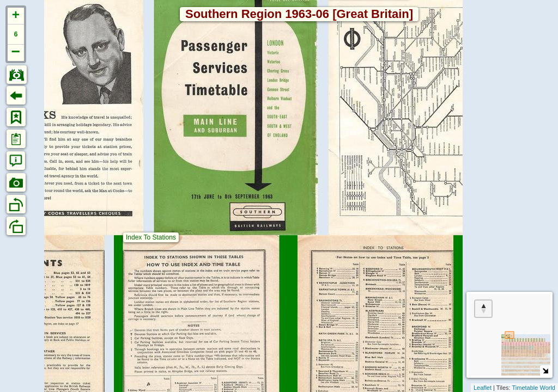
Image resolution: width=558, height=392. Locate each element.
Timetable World (534, 388)
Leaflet (483, 388)
